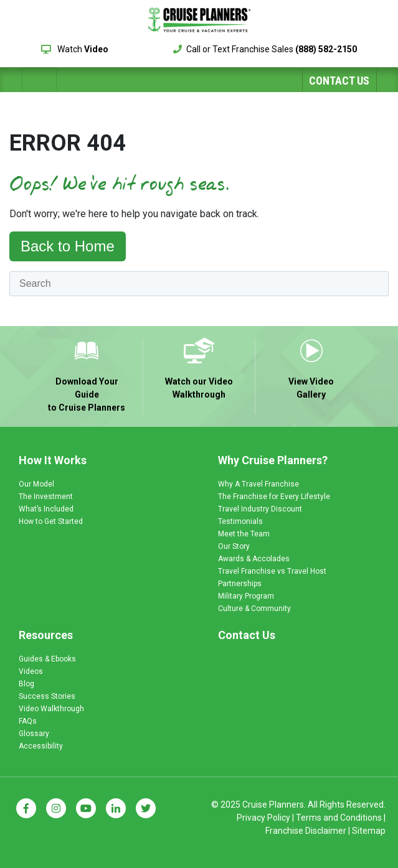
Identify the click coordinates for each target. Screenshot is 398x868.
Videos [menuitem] (31, 671)
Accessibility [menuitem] (41, 746)
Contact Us (339, 81)
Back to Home (68, 246)
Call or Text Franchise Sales (265, 49)
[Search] (199, 284)
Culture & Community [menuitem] (254, 609)
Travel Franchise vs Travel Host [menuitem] (272, 571)
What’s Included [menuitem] (46, 509)
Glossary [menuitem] (34, 734)
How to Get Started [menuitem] (51, 521)
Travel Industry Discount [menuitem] (260, 509)
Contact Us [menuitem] (247, 635)
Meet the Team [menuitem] (244, 534)
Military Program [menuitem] (246, 596)
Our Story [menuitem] (234, 546)
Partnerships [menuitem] (240, 584)
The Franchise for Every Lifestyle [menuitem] (274, 497)
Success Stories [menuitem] (47, 696)
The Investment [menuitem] (46, 497)
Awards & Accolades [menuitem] (254, 559)
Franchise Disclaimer (306, 831)
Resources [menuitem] (46, 635)
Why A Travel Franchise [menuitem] (258, 484)
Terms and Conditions (339, 818)
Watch (75, 49)
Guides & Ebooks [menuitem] (47, 659)
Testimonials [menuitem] (240, 521)
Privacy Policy (263, 818)
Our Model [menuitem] (36, 484)
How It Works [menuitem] (53, 460)
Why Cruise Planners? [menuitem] (273, 460)
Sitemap (369, 831)
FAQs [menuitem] (28, 721)
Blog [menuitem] (26, 684)
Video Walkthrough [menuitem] (51, 709)
